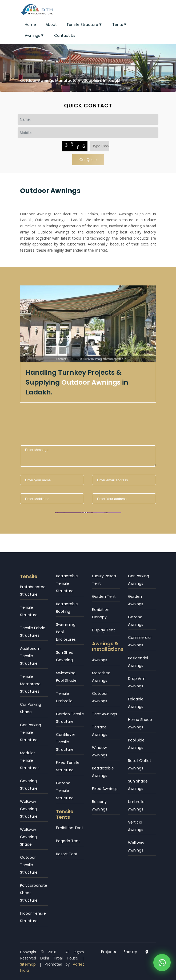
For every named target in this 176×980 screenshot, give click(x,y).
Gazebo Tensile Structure (65, 791)
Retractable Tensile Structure (67, 583)
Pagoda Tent (68, 841)
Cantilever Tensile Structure (66, 742)
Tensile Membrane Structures (30, 684)
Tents (120, 25)
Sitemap (28, 964)
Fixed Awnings (105, 789)
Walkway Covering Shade (28, 837)
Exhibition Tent (70, 828)
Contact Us (65, 35)
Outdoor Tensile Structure (29, 865)
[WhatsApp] (162, 961)
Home (30, 25)
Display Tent (103, 630)
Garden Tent (104, 596)
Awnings (35, 35)
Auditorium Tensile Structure (30, 656)
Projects (109, 952)
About (51, 25)
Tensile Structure (85, 25)
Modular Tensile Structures (30, 760)
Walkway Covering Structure (29, 809)
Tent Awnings (105, 714)
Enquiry (130, 952)
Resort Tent (67, 854)
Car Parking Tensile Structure (31, 732)
